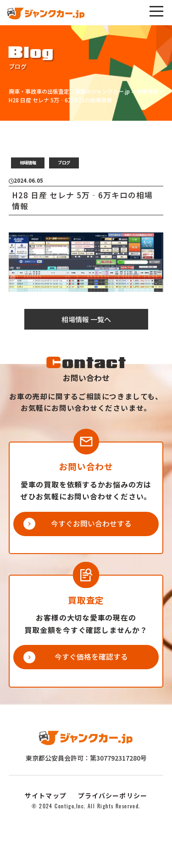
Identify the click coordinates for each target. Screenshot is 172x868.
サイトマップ (46, 795)
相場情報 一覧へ (86, 319)
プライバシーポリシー (113, 795)
